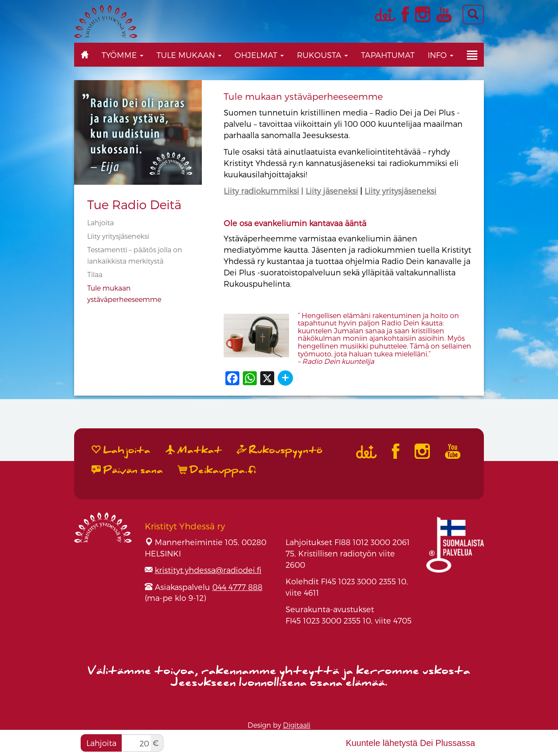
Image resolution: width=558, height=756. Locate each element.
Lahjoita (100, 222)
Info (441, 55)
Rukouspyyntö (280, 450)
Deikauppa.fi (217, 470)
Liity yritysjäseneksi (118, 236)
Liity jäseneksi (332, 191)
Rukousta (322, 55)
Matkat (194, 450)
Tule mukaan (189, 55)
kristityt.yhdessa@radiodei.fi (208, 570)
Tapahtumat (388, 55)
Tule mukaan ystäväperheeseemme (303, 96)
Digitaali (297, 725)
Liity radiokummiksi (261, 191)
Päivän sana (127, 470)
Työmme (122, 55)
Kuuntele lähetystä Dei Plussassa (410, 743)
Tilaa (95, 274)
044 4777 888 (237, 587)
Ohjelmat (259, 55)
